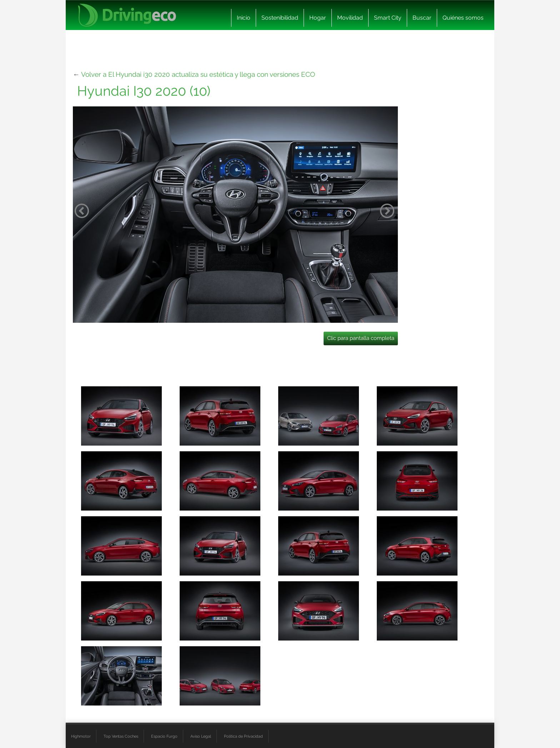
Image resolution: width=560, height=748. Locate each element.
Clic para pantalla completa (361, 338)
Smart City (388, 18)
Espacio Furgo (164, 736)
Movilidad (350, 18)
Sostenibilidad (280, 18)
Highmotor (81, 736)
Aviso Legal (201, 736)
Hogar (318, 18)
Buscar (422, 18)
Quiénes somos (463, 18)
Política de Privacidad (243, 736)
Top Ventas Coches (121, 736)
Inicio (244, 18)
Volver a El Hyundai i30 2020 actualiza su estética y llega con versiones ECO (198, 74)
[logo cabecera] (127, 15)
